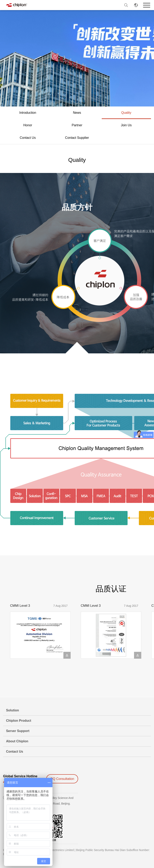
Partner (77, 125)
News (77, 113)
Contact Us (28, 138)
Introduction (28, 113)
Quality (126, 113)
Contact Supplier (77, 138)
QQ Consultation (62, 779)
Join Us (126, 125)
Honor (28, 125)
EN (136, 5)
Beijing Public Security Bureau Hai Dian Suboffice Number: (113, 850)
